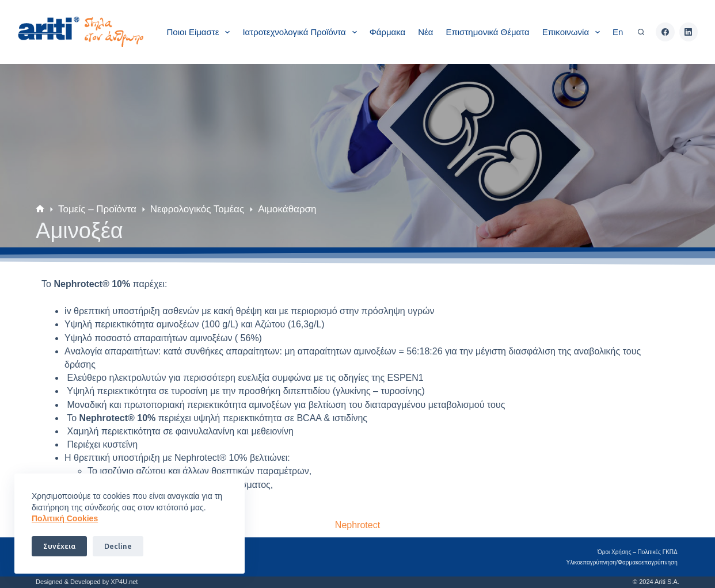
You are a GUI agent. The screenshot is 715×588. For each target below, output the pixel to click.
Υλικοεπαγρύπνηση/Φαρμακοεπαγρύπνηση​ (624, 562)
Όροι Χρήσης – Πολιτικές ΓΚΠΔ (639, 552)
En (618, 32)
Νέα (425, 32)
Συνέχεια (59, 546)
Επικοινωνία (573, 32)
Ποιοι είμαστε (201, 32)
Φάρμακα (387, 32)
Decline (118, 546)
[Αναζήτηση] (641, 32)
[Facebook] (665, 32)
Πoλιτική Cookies (65, 518)
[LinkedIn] (689, 32)
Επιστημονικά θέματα (487, 32)
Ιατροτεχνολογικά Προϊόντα (302, 32)
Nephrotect (357, 525)
